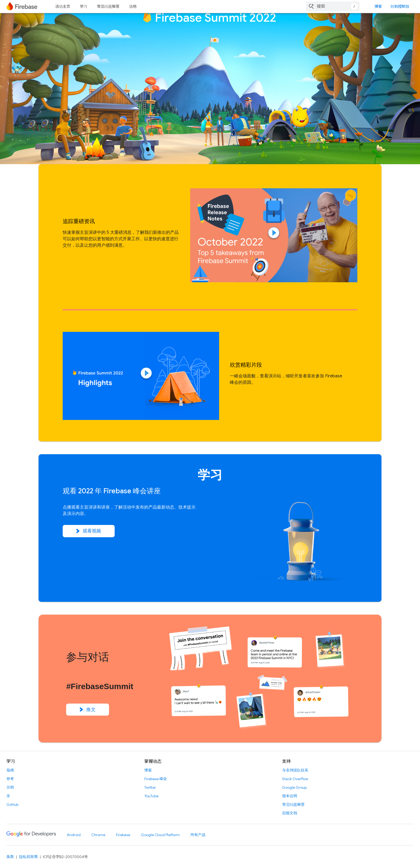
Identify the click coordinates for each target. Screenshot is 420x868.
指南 (10, 770)
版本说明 (290, 796)
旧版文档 (290, 813)
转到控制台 (400, 6)
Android (74, 835)
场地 (133, 6)
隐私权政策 (28, 857)
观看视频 (89, 531)
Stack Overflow (295, 779)
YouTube (151, 796)
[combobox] (333, 6)
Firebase (123, 835)
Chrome (98, 835)
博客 (378, 6)
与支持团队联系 (295, 770)
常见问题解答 (108, 6)
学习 (84, 6)
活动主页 (63, 6)
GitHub (12, 805)
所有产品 (198, 835)
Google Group (294, 787)
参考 (10, 779)
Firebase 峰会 (156, 779)
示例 (10, 787)
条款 (10, 857)
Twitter (150, 787)
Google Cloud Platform (160, 835)
